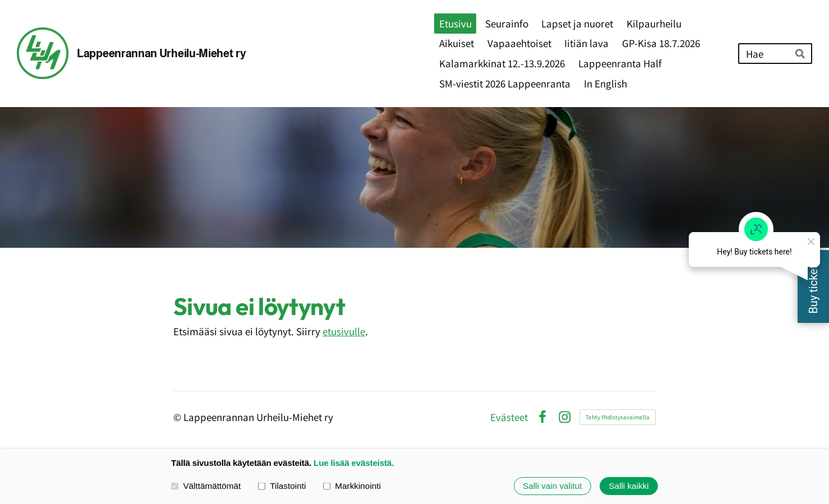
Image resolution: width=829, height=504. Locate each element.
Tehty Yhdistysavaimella (618, 417)
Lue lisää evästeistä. (354, 463)
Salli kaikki (628, 486)
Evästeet (509, 417)
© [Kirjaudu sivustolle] (178, 417)
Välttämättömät (206, 486)
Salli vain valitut (552, 486)
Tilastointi (282, 486)
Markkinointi (352, 486)
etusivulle (344, 331)
